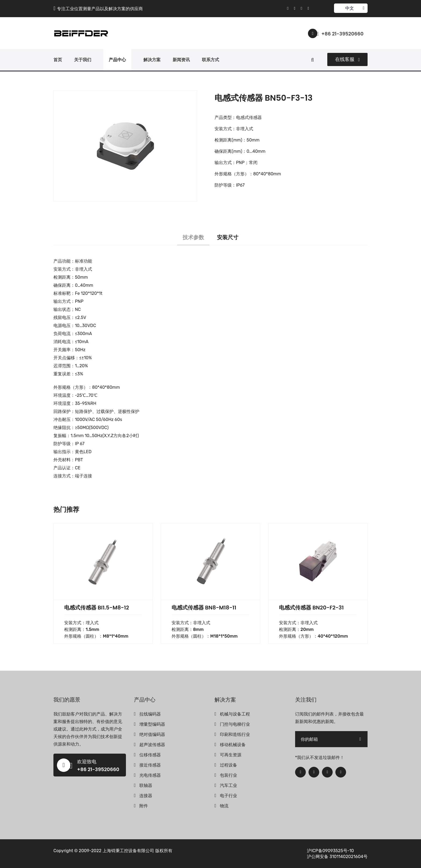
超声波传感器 (152, 745)
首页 (58, 60)
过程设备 (228, 765)
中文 (351, 8)
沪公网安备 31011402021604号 (337, 857)
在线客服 (347, 59)
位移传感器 (150, 755)
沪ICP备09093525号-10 (330, 851)
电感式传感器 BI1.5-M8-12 (97, 608)
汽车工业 (228, 785)
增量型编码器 (152, 724)
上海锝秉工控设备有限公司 (128, 851)
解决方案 (152, 60)
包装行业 (228, 775)
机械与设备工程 (235, 714)
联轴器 (146, 785)
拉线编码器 (150, 714)
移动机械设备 (233, 745)
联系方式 (210, 60)
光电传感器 (150, 775)
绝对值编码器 (152, 734)
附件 (144, 806)
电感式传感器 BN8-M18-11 (204, 608)
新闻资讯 (181, 60)
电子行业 (228, 796)
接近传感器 (150, 765)
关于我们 (83, 60)
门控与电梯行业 (235, 724)
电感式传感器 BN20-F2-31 (311, 608)
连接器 (146, 796)
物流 (224, 806)
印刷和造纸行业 (235, 734)
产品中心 (117, 60)
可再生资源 (231, 755)
